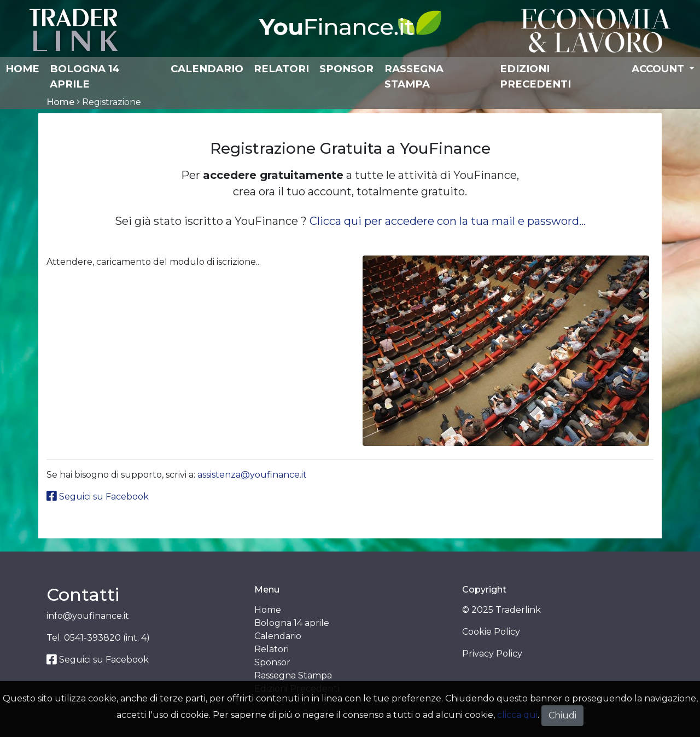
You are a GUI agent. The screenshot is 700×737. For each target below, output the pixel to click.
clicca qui (517, 715)
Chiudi (562, 715)
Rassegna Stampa (414, 76)
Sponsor (346, 69)
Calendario (207, 69)
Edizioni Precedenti (535, 76)
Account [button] (659, 69)
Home (22, 69)
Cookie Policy (491, 632)
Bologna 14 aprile (85, 76)
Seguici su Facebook (98, 497)
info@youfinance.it (88, 616)
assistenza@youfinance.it (252, 475)
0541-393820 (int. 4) (107, 638)
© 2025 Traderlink (501, 610)
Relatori (281, 69)
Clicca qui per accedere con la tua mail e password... (448, 221)
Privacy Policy (492, 654)
